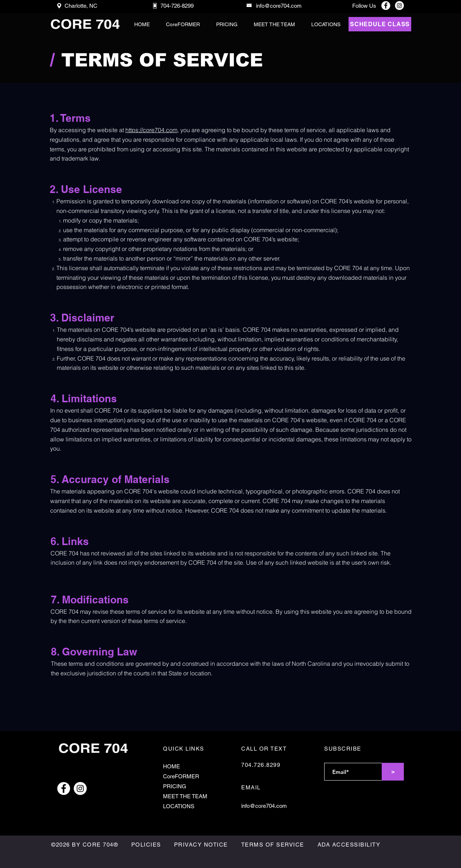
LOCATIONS (179, 806)
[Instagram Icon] (80, 788)
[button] (274, 24)
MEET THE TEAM (185, 796)
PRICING (175, 786)
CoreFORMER (181, 776)
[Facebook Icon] (64, 788)
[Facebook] (386, 6)
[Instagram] (399, 6)
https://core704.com (151, 130)
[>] (393, 772)
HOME (171, 766)
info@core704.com (264, 806)
